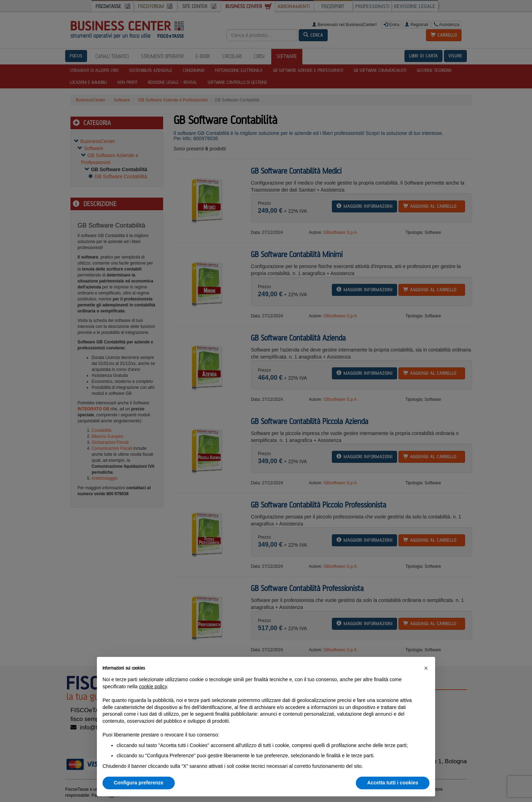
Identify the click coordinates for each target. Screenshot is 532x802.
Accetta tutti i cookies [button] (393, 783)
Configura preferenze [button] (139, 783)
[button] (426, 668)
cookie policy (153, 686)
